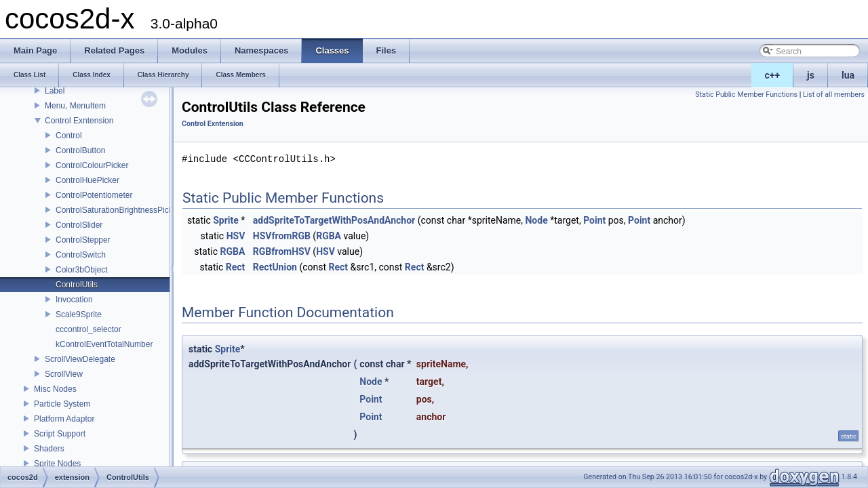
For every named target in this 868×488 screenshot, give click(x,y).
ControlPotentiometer (94, 195)
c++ (773, 75)
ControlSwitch (81, 255)
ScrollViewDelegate (80, 359)
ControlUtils (77, 285)
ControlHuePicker (87, 180)
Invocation (74, 300)
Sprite (226, 220)
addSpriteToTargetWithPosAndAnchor (334, 220)
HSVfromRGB (282, 236)
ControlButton (80, 150)
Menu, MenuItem (75, 106)
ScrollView (64, 374)
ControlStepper (83, 240)
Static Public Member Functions (746, 95)
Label (55, 91)
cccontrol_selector (88, 329)
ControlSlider (79, 225)
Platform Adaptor (64, 419)
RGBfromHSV (282, 251)
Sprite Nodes (57, 464)
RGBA (329, 236)
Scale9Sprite (79, 314)
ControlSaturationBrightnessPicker (118, 210)
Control (69, 136)
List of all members (834, 95)
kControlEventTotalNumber (104, 344)
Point (594, 220)
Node (536, 220)
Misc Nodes (55, 389)
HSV (236, 236)
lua (848, 75)
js (811, 75)
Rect (236, 267)
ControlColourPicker (92, 165)
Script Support (60, 434)
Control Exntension (79, 121)
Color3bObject (82, 270)
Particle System (62, 404)
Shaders (49, 449)
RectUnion (275, 267)
